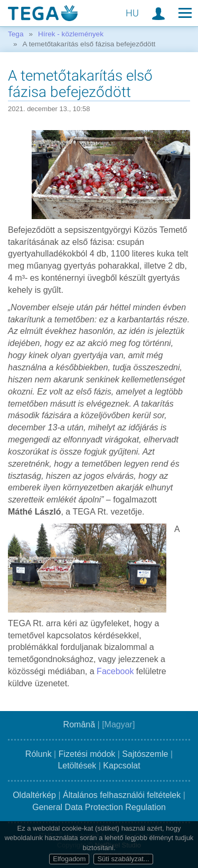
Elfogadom (69, 859)
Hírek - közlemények (71, 34)
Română (79, 724)
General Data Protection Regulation (99, 807)
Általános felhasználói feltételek (122, 795)
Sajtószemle (145, 754)
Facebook (116, 671)
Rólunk (39, 754)
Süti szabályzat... (123, 859)
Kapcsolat (121, 766)
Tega (16, 34)
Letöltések (77, 766)
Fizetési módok (87, 754)
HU (132, 13)
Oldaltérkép (34, 795)
